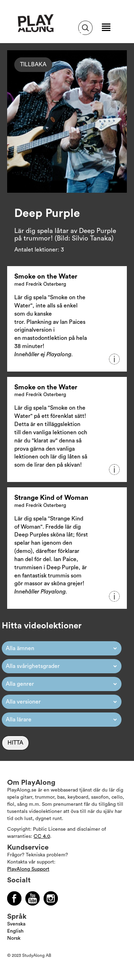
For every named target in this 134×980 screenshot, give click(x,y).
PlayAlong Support (28, 869)
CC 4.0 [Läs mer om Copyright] (42, 836)
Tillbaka (33, 64)
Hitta (15, 743)
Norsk (14, 938)
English (15, 931)
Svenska (16, 924)
